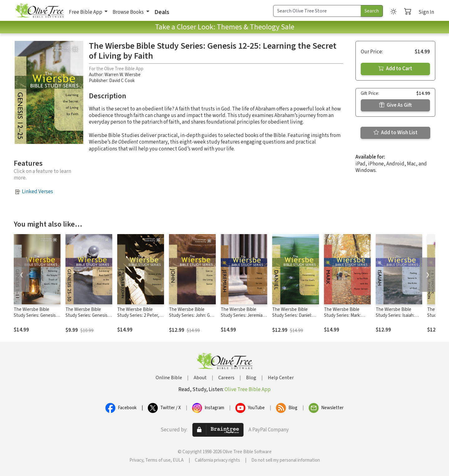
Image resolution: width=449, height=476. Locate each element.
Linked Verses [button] (37, 192)
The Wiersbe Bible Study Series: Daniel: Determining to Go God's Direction (292, 318)
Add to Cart (395, 69)
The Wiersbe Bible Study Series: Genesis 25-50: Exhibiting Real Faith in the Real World (87, 318)
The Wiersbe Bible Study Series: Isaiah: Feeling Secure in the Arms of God (396, 318)
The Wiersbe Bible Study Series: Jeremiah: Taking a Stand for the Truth (243, 318)
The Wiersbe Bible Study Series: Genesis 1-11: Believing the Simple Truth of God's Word (37, 318)
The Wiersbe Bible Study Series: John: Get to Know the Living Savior (192, 318)
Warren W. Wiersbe (123, 75)
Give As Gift (396, 105)
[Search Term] (317, 11)
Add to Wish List (396, 133)
